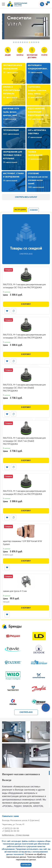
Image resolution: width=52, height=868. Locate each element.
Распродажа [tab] (20, 210)
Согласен (26, 865)
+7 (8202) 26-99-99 (11, 831)
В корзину (26, 304)
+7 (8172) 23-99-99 (10, 828)
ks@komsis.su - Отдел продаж (16, 835)
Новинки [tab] (34, 210)
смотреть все (26, 712)
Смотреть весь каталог (26, 197)
